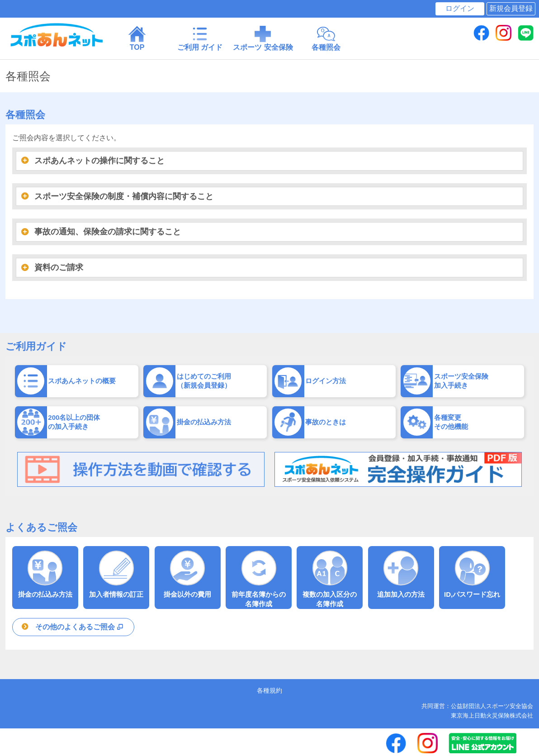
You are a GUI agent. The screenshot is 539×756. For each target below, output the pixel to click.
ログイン (460, 8)
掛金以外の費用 (188, 574)
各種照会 (326, 38)
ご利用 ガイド (200, 38)
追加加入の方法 (401, 574)
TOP (137, 38)
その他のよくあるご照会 (80, 627)
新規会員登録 (511, 8)
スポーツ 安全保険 (263, 38)
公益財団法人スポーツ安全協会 (492, 706)
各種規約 (269, 690)
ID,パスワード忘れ (472, 574)
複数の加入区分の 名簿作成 (330, 579)
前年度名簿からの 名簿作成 (259, 579)
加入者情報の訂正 (116, 574)
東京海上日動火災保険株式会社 (492, 716)
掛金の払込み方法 (45, 574)
